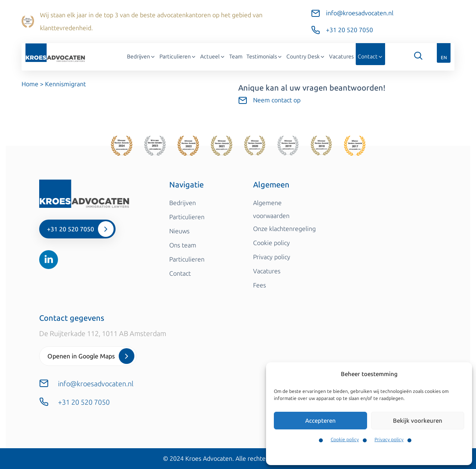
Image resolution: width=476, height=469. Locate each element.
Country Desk (306, 57)
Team (236, 57)
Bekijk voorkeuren (418, 421)
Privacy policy (389, 440)
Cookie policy (345, 440)
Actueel (213, 57)
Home (30, 84)
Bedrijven (141, 57)
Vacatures (341, 57)
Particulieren (178, 57)
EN (444, 58)
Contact (370, 57)
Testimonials (264, 57)
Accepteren (320, 421)
